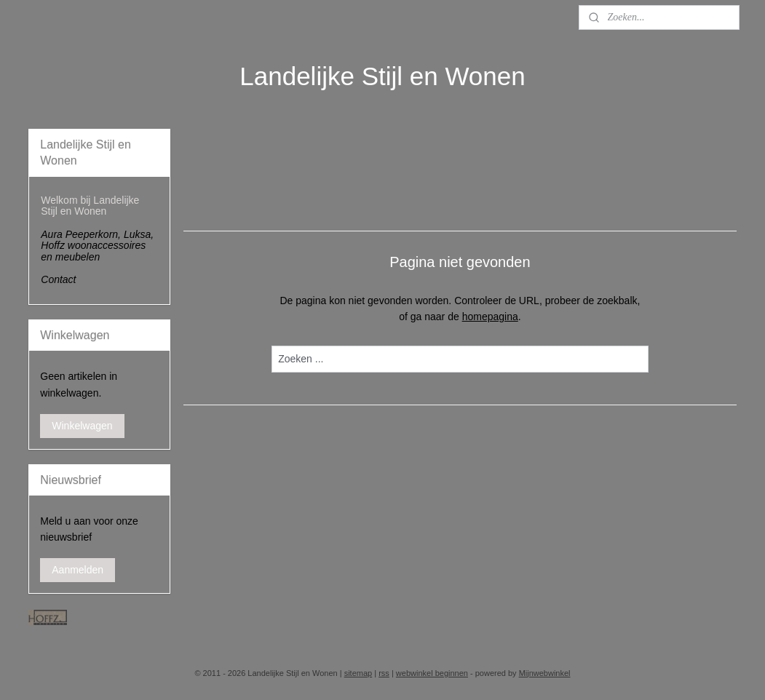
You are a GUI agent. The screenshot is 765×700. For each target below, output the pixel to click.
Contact (58, 279)
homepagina (489, 317)
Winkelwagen (82, 426)
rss (384, 673)
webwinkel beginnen (432, 673)
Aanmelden (78, 570)
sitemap (358, 673)
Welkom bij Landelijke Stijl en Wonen (90, 206)
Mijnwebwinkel (545, 673)
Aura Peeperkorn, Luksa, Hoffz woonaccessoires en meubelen (97, 246)
